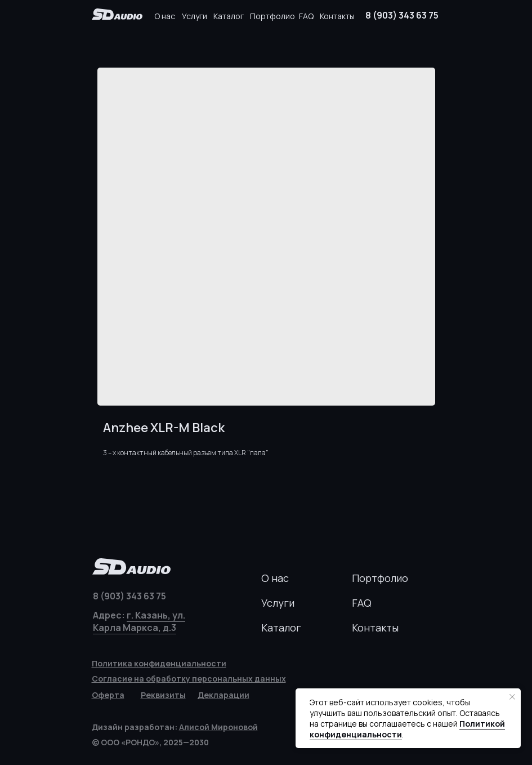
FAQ (306, 16)
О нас (165, 16)
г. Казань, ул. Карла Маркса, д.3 (139, 621)
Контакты (337, 16)
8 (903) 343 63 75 (402, 15)
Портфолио (272, 16)
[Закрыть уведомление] (512, 697)
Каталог (229, 16)
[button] (163, 695)
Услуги (195, 16)
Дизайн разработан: (175, 727)
